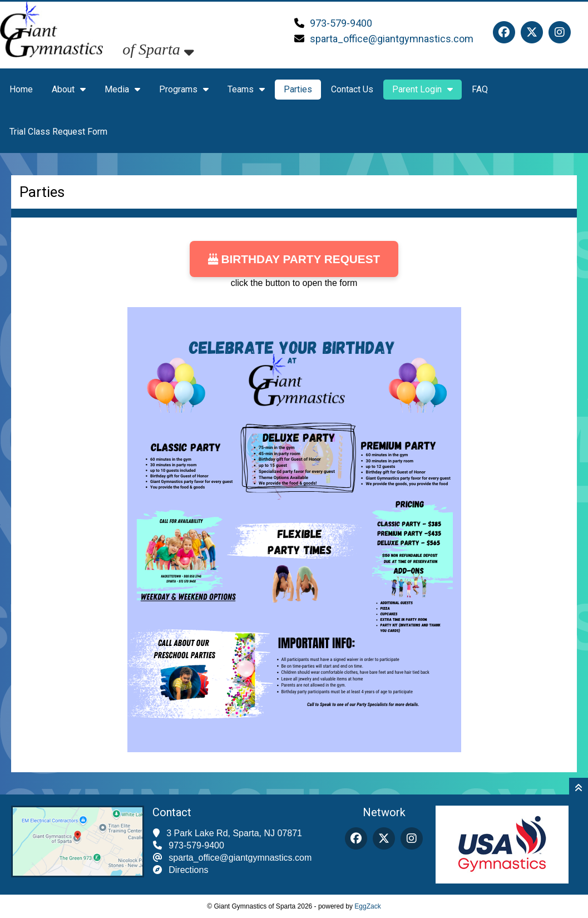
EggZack (367, 906)
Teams (246, 89)
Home (21, 89)
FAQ (480, 89)
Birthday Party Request (294, 259)
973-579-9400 (341, 23)
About (69, 89)
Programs (184, 89)
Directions (188, 870)
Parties (298, 89)
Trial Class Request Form (58, 132)
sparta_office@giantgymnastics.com (392, 39)
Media (122, 89)
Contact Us (352, 89)
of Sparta (158, 49)
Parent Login (423, 89)
